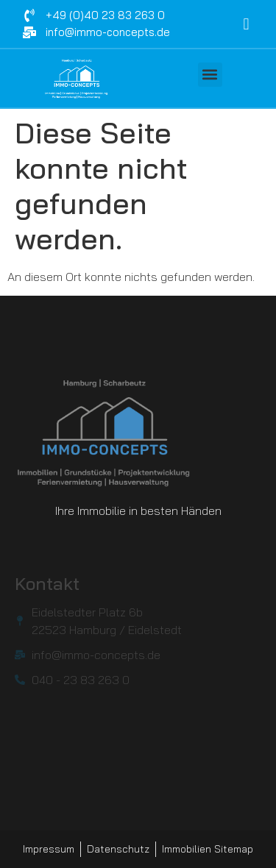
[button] (210, 75)
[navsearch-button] (246, 24)
